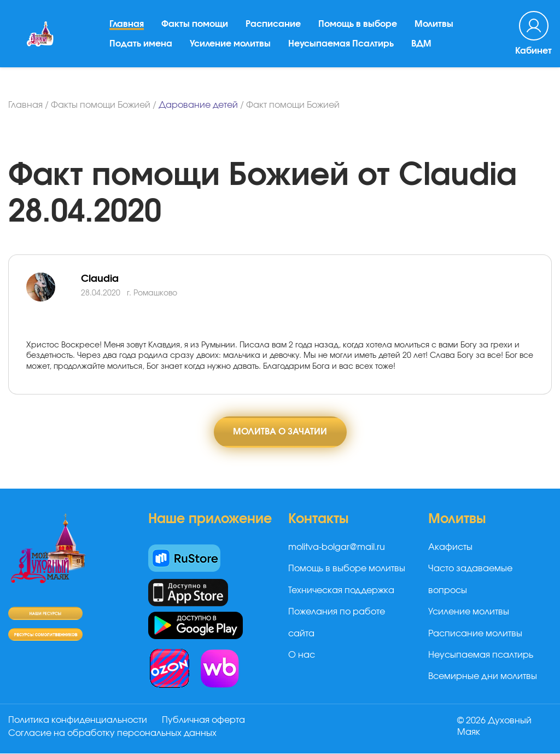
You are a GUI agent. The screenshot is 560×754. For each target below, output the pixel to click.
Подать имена (141, 47)
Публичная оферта (204, 721)
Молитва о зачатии (280, 432)
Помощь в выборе (358, 27)
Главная (127, 27)
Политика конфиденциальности (78, 721)
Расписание (274, 27)
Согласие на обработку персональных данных (112, 734)
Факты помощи (195, 27)
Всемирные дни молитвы (483, 677)
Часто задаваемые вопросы (470, 580)
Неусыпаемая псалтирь (481, 655)
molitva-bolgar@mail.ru (337, 548)
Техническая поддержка (341, 590)
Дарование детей (198, 105)
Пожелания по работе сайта (337, 623)
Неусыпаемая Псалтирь (342, 47)
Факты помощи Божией (101, 105)
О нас (302, 655)
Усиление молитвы (231, 47)
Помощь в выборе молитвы (347, 569)
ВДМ (422, 47)
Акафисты (450, 548)
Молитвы (434, 27)
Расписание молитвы (475, 634)
